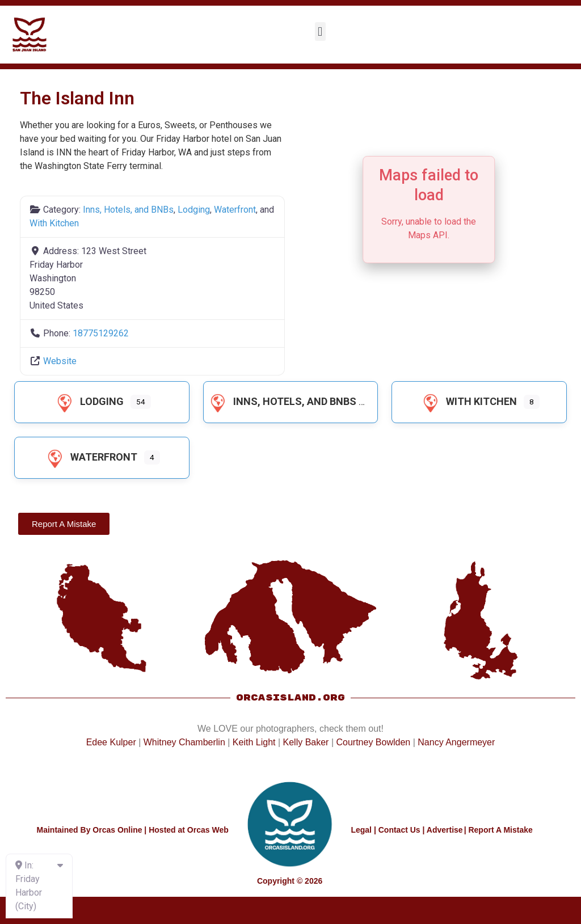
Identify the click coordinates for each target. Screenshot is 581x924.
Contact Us (399, 830)
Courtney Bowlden (373, 742)
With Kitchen (54, 223)
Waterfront (235, 210)
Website (60, 361)
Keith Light (254, 742)
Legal (361, 830)
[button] (320, 31)
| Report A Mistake (498, 830)
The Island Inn (77, 98)
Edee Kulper (111, 742)
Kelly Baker (306, 742)
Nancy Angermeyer (456, 742)
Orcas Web (208, 830)
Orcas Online (117, 830)
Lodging (194, 210)
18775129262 (101, 333)
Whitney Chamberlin (184, 742)
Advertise (445, 830)
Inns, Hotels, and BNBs (128, 210)
